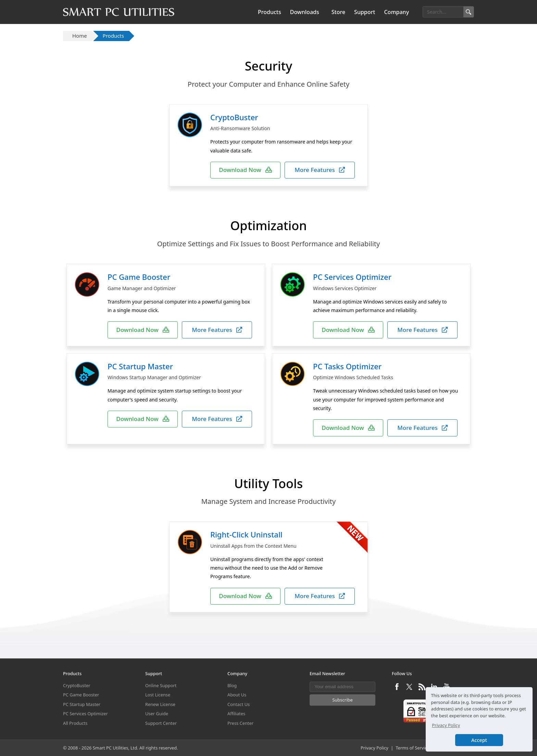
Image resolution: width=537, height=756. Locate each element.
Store (338, 12)
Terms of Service (413, 748)
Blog (232, 685)
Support (365, 12)
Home (80, 36)
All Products (75, 723)
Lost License (158, 695)
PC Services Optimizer (352, 277)
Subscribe (342, 700)
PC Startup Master (140, 366)
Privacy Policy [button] (446, 725)
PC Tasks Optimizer (347, 366)
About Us (237, 695)
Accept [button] (479, 740)
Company (396, 12)
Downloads (305, 12)
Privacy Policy (374, 748)
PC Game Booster (139, 277)
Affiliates (236, 714)
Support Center (161, 723)
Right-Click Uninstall (246, 534)
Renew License (160, 704)
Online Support (161, 685)
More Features (320, 170)
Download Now (245, 170)
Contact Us (239, 704)
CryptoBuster (234, 117)
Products (270, 12)
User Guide (157, 714)
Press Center (240, 723)
